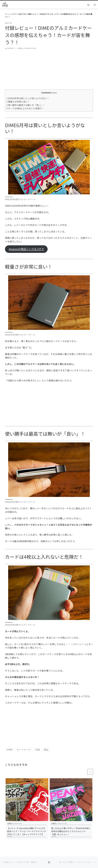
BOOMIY (11, 48)
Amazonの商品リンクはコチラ (26, 249)
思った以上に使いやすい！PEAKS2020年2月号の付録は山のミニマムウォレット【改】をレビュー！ (71, 831)
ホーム (8, 14)
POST (14, 14)
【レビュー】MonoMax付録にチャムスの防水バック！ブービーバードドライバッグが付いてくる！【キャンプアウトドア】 (27, 831)
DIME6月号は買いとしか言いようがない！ (28, 98)
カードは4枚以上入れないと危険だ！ (25, 108)
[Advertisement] (49, 71)
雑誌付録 (22, 14)
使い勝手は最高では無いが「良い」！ (26, 105)
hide (54, 93)
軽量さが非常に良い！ (18, 102)
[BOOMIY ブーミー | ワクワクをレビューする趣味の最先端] (5, 4)
